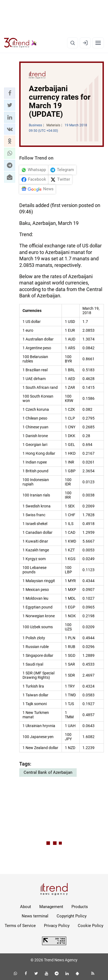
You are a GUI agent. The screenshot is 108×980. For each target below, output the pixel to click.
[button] (10, 93)
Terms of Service (20, 926)
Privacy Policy (57, 926)
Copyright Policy (72, 916)
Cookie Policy (91, 926)
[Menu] (98, 43)
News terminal (35, 916)
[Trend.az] (20, 43)
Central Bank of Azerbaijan (48, 772)
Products (80, 907)
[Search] (73, 43)
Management (51, 907)
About (26, 907)
